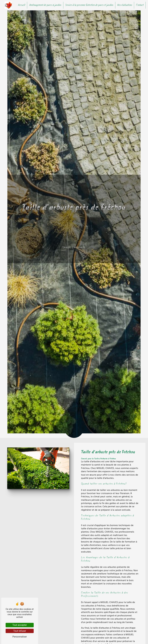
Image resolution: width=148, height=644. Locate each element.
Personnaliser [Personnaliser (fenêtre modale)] (20, 637)
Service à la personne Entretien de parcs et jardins (89, 5)
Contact (140, 5)
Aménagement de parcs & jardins (45, 5)
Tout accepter (20, 625)
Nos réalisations (125, 5)
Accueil (21, 5)
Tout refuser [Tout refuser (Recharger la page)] (20, 631)
